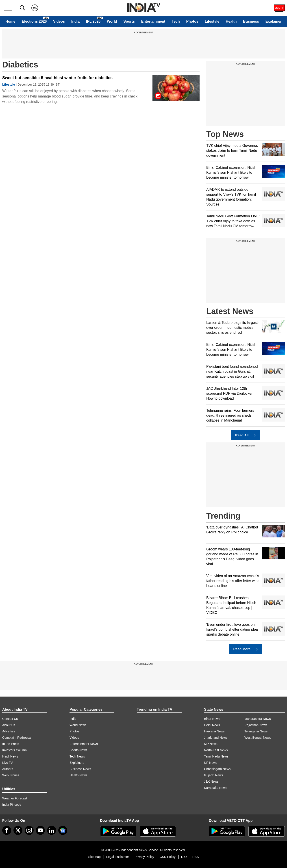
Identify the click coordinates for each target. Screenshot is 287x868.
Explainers (77, 763)
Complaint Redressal (17, 738)
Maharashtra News (258, 719)
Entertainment (153, 21)
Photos (192, 21)
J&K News (211, 781)
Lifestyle (212, 21)
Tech (176, 21)
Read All (246, 435)
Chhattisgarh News (217, 769)
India (75, 21)
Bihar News (212, 719)
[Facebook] (7, 830)
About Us (9, 725)
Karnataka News (216, 788)
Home (10, 21)
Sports (129, 21)
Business (251, 21)
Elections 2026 (34, 21)
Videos (59, 21)
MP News (211, 744)
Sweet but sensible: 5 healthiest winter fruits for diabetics (57, 78)
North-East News (216, 750)
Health (231, 21)
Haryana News (214, 731)
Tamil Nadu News (216, 756)
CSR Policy (168, 857)
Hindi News (10, 756)
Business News (80, 769)
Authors (8, 769)
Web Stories (11, 775)
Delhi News (212, 725)
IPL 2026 (93, 21)
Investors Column (14, 750)
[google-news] (63, 830)
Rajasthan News (256, 725)
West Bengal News (258, 738)
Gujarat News (214, 775)
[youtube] (40, 830)
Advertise (9, 731)
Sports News (78, 750)
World (112, 21)
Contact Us (10, 719)
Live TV (8, 763)
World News (78, 725)
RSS (196, 857)
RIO (184, 857)
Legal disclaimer (118, 857)
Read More (245, 649)
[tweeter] (18, 830)
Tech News (77, 756)
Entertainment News (84, 744)
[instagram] (29, 830)
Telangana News (256, 731)
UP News (211, 763)
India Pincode (12, 805)
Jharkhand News (216, 738)
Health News (78, 775)
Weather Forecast (15, 798)
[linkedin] (52, 830)
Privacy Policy (144, 857)
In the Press (11, 744)
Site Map (94, 857)
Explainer (274, 21)
